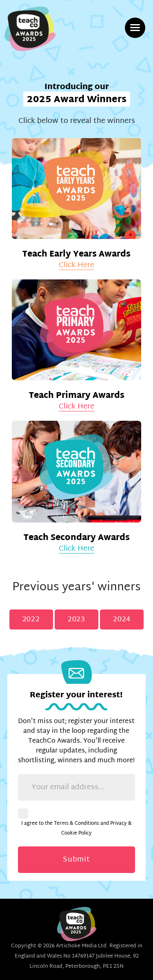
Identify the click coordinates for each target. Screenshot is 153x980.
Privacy (119, 824)
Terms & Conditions (76, 824)
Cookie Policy (76, 833)
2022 (31, 619)
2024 (122, 619)
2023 (76, 619)
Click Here (76, 266)
